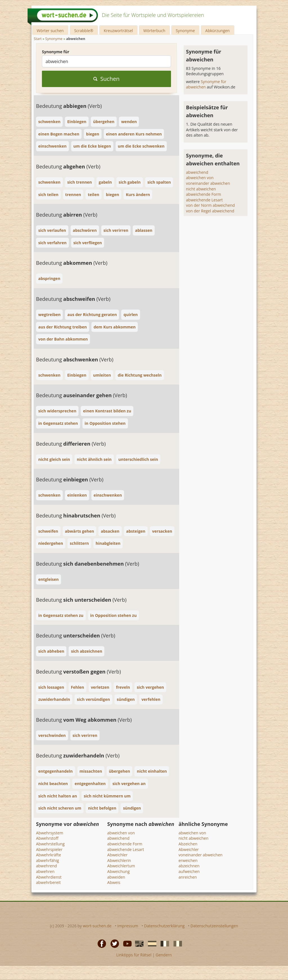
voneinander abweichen (208, 183)
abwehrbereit (48, 882)
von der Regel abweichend (210, 211)
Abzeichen (188, 844)
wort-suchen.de (97, 926)
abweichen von (200, 178)
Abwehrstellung (50, 844)
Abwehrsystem (50, 833)
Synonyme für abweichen (206, 84)
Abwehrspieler (49, 849)
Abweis (114, 882)
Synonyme (185, 31)
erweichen (188, 860)
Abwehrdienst (49, 877)
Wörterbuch (154, 31)
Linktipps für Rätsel (134, 955)
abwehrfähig (48, 860)
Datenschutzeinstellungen (214, 926)
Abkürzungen (218, 31)
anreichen (188, 877)
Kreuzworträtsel (118, 31)
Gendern (164, 955)
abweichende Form (203, 194)
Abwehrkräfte (49, 855)
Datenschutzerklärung (164, 926)
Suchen (106, 79)
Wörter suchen (50, 31)
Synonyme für (56, 52)
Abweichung (118, 871)
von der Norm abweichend (210, 205)
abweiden (116, 877)
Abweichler (117, 855)
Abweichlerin (119, 860)
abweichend (197, 172)
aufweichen (189, 871)
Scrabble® (84, 31)
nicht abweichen (201, 189)
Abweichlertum (121, 866)
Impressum (128, 926)
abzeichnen (189, 866)
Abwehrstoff (47, 838)
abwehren (45, 871)
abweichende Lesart (204, 200)
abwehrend (46, 866)
